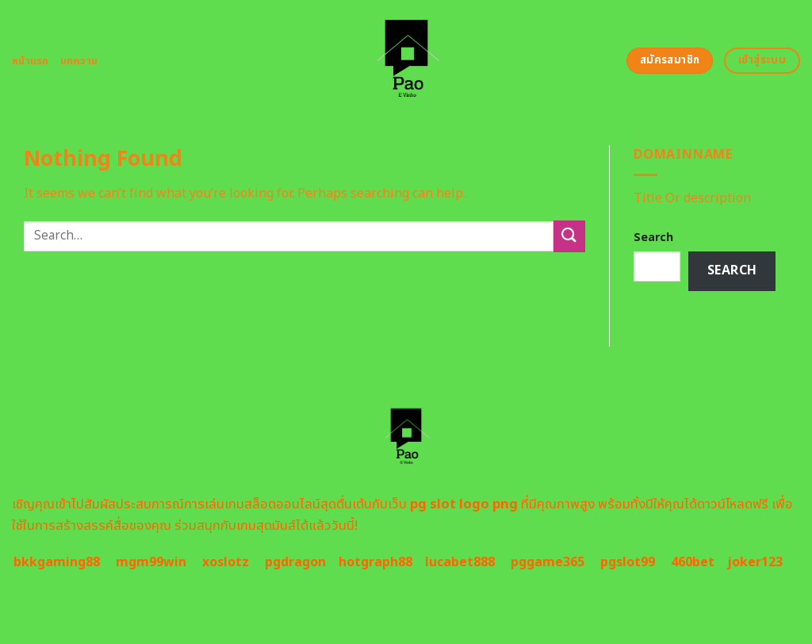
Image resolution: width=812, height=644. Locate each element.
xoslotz (226, 562)
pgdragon (295, 562)
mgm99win (151, 562)
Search (653, 238)
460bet (693, 562)
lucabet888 (460, 562)
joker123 (755, 562)
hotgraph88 (375, 562)
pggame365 (548, 562)
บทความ (79, 61)
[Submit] (569, 236)
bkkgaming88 (57, 562)
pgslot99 (628, 562)
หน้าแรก (31, 61)
